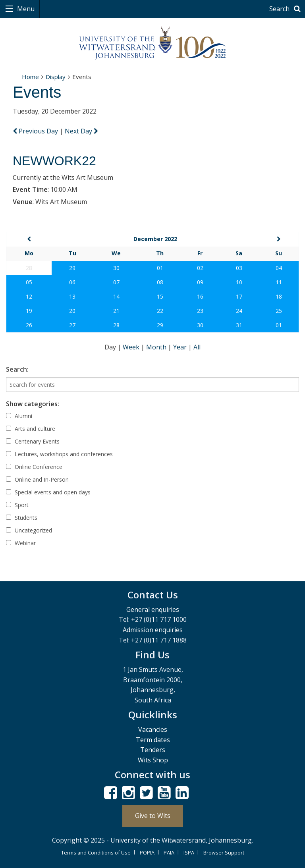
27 (72, 325)
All (197, 347)
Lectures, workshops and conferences (59, 454)
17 (239, 296)
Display (56, 77)
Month (157, 347)
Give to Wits (153, 816)
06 (72, 282)
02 (200, 268)
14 (116, 296)
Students (22, 518)
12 (29, 296)
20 (72, 311)
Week (132, 347)
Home (30, 77)
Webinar (21, 543)
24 (239, 311)
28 (116, 325)
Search (286, 9)
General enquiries (153, 610)
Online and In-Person (37, 479)
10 (239, 282)
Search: (17, 369)
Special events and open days (48, 492)
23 (200, 311)
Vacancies (153, 729)
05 (29, 282)
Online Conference (34, 467)
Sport (17, 505)
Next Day (81, 131)
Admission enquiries (153, 630)
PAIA (169, 853)
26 (29, 325)
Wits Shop (153, 760)
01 (160, 268)
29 (72, 268)
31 (239, 325)
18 (279, 296)
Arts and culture (31, 429)
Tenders (153, 750)
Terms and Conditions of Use (96, 853)
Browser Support (224, 853)
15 (160, 296)
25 (279, 311)
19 (29, 311)
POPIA (147, 853)
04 (279, 268)
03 (239, 268)
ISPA (189, 853)
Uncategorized (29, 530)
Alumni (19, 416)
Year (181, 347)
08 (160, 282)
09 (200, 282)
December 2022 (155, 239)
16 (200, 296)
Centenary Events (33, 441)
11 (279, 282)
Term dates (153, 740)
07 (116, 282)
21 (116, 311)
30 (116, 268)
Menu (25, 9)
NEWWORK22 (54, 161)
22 (160, 311)
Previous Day (36, 131)
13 (72, 296)
